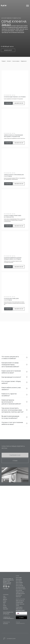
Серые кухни (18, 597)
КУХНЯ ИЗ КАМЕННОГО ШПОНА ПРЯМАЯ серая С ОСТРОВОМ (13, 258)
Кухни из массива (19, 586)
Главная (4, 61)
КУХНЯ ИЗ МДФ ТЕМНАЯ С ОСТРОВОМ (15, 97)
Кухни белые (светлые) (20, 587)
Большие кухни (19, 595)
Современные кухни (20, 592)
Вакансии (5, 599)
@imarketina (5, 623)
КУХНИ (17, 576)
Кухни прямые (19, 581)
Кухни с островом (19, 582)
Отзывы (5, 601)
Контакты (5, 607)
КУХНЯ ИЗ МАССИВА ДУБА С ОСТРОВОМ (11, 299)
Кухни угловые (19, 579)
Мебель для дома (19, 609)
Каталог (9, 61)
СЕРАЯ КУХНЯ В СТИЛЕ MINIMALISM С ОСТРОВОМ (14, 175)
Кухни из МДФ (19, 578)
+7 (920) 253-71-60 (7, 617)
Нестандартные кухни (20, 593)
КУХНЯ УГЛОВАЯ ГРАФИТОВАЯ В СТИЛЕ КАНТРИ (13, 216)
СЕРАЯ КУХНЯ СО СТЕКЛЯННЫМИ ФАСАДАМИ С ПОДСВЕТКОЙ (13, 136)
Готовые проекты (19, 607)
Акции (4, 603)
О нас (4, 596)
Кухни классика (19, 590)
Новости (5, 598)
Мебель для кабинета (20, 601)
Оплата (5, 606)
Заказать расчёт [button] (8, 50)
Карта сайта (6, 609)
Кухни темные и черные (21, 589)
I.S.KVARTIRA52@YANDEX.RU (8, 618)
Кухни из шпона (19, 584)
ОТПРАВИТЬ (21, 618)
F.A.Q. (4, 604)
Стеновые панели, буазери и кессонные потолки (20, 604)
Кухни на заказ (16, 61)
